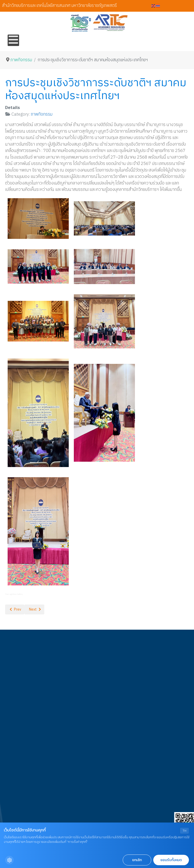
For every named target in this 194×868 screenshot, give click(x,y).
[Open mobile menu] (13, 40)
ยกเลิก (137, 860)
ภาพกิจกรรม (42, 114)
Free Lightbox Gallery (14, 594)
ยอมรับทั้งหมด (171, 860)
